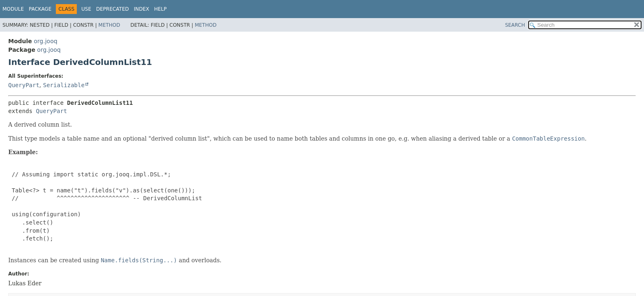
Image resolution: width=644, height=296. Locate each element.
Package (40, 9)
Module (13, 9)
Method (109, 25)
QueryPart (24, 85)
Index (142, 9)
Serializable (64, 85)
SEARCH (515, 25)
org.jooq (45, 41)
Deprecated (113, 9)
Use (86, 9)
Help (160, 9)
